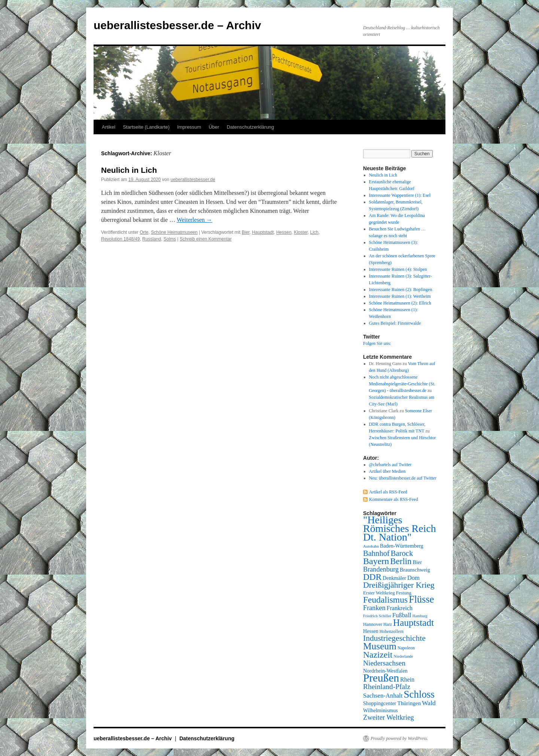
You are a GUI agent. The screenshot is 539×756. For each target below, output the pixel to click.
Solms (170, 239)
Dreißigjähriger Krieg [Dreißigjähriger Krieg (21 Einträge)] (399, 585)
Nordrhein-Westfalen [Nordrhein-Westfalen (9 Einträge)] (385, 671)
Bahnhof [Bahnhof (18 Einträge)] (376, 553)
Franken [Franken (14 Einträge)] (374, 608)
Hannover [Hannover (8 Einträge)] (373, 624)
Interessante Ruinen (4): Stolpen (398, 269)
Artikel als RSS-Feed (388, 492)
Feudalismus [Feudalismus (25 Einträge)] (385, 600)
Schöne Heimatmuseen (174, 232)
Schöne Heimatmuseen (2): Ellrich (400, 303)
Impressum (189, 127)
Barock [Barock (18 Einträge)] (402, 553)
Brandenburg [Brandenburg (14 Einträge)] (381, 569)
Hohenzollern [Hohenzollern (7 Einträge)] (392, 631)
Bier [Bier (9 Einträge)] (417, 562)
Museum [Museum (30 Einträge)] (380, 646)
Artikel (109, 127)
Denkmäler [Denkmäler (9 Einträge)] (394, 578)
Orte (144, 232)
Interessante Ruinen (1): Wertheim (400, 296)
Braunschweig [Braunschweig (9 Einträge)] (415, 570)
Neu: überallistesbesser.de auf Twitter (403, 478)
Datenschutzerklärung (250, 127)
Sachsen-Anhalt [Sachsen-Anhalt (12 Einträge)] (383, 696)
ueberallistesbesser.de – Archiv (177, 25)
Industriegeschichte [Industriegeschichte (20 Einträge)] (394, 638)
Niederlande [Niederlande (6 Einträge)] (404, 656)
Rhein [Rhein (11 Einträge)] (407, 680)
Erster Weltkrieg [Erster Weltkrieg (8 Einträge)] (379, 593)
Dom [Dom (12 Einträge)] (413, 578)
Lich (314, 232)
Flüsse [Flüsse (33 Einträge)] (421, 599)
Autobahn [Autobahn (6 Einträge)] (371, 546)
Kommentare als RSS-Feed (394, 499)
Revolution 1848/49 (120, 239)
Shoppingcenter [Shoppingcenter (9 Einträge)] (380, 703)
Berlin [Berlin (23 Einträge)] (401, 561)
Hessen (284, 232)
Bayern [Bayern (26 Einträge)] (376, 561)
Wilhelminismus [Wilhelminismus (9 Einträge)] (380, 710)
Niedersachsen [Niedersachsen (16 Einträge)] (384, 663)
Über (214, 127)
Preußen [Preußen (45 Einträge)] (381, 678)
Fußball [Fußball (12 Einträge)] (402, 615)
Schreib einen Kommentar (206, 239)
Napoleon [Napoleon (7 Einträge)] (406, 648)
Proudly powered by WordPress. (399, 738)
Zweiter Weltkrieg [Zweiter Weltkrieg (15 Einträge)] (389, 717)
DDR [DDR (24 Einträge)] (372, 577)
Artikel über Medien (387, 471)
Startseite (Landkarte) (146, 127)
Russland (152, 239)
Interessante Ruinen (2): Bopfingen (401, 290)
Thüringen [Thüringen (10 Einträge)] (409, 703)
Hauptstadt (263, 232)
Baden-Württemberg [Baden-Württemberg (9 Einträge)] (402, 546)
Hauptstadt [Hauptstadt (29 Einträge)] (413, 623)
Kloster (301, 232)
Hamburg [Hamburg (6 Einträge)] (420, 616)
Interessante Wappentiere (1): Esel (400, 195)
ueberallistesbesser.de (193, 180)
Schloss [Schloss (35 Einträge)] (419, 694)
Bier (246, 232)
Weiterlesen (194, 220)
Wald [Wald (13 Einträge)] (429, 703)
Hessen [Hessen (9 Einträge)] (371, 631)
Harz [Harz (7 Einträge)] (388, 624)
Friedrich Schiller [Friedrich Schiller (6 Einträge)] (377, 616)
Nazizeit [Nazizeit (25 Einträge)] (378, 655)
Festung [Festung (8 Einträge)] (404, 593)
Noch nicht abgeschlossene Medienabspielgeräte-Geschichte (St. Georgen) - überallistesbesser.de (402, 384)
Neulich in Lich (129, 170)
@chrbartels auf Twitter (390, 465)
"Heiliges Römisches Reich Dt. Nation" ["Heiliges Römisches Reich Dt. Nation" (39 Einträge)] (400, 528)
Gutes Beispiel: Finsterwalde (395, 323)
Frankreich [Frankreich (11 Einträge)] (400, 608)
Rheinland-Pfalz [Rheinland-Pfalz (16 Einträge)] (387, 687)
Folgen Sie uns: (377, 343)
